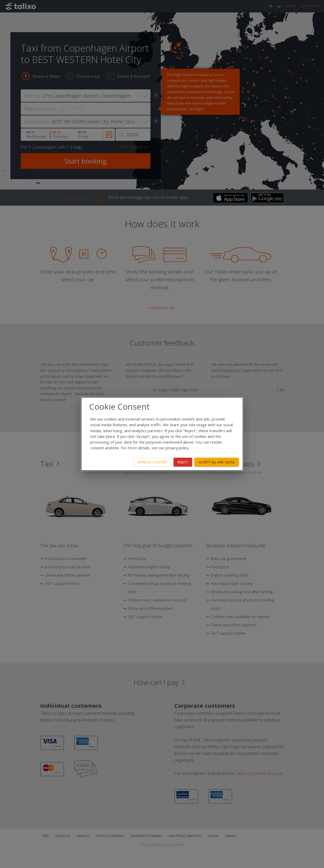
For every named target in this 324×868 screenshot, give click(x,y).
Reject (183, 462)
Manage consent (153, 462)
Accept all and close (217, 462)
